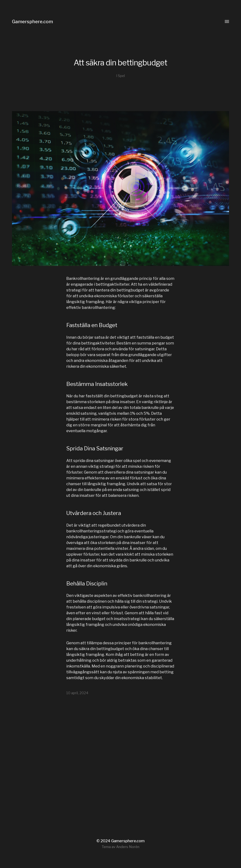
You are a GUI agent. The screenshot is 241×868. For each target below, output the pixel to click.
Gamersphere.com (32, 22)
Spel (121, 76)
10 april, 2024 (77, 693)
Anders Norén (128, 847)
